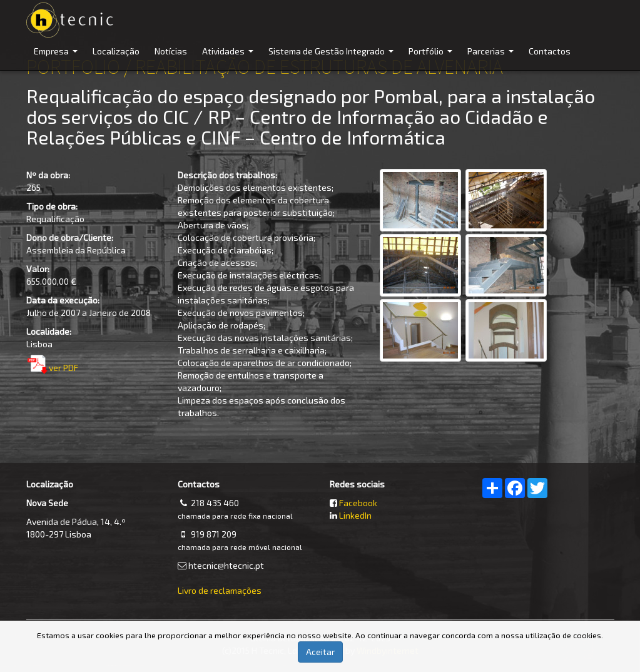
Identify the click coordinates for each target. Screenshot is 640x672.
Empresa (57, 58)
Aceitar (320, 652)
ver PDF (63, 368)
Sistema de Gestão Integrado (333, 58)
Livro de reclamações (220, 590)
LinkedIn (355, 515)
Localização (116, 51)
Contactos (550, 51)
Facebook (358, 503)
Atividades (229, 58)
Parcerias (492, 58)
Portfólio (432, 58)
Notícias (171, 51)
